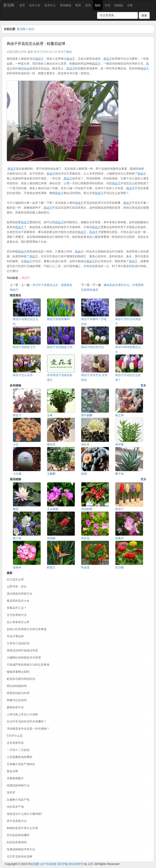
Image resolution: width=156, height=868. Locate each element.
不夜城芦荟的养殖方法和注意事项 (28, 665)
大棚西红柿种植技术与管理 (24, 658)
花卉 (30, 52)
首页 (22, 5)
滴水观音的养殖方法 (19, 594)
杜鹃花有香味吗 (17, 842)
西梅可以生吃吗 (17, 700)
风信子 (26, 278)
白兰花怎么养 (15, 579)
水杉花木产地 (15, 807)
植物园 (119, 5)
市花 (107, 5)
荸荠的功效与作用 (18, 693)
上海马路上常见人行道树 (22, 714)
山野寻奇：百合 (17, 587)
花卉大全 (35, 5)
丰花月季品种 (15, 636)
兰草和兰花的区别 (18, 643)
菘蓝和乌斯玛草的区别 (21, 679)
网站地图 (34, 864)
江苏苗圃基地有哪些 (19, 757)
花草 (91, 864)
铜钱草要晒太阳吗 (18, 672)
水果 (130, 5)
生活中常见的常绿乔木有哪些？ (27, 721)
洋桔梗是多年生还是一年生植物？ (28, 729)
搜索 (144, 15)
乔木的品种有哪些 (18, 835)
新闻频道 (66, 5)
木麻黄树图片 (15, 778)
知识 (98, 5)
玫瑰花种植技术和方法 (21, 849)
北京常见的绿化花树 (19, 856)
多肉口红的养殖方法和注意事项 (27, 629)
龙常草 (11, 793)
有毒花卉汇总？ (17, 608)
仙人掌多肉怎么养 (18, 622)
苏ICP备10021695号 (70, 864)
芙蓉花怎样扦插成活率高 (22, 650)
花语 (88, 5)
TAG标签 (51, 864)
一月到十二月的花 (18, 750)
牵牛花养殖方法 (17, 821)
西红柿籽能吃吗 (17, 686)
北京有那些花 (15, 743)
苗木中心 (50, 5)
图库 (78, 5)
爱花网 (9, 5)
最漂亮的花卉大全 (18, 601)
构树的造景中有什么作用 (22, 828)
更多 (143, 385)
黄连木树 (12, 771)
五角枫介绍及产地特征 (21, 764)
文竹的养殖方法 (17, 615)
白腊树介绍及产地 (18, 800)
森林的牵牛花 (15, 707)
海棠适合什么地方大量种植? (25, 814)
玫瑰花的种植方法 (18, 785)
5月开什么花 (15, 736)
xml (42, 864)
